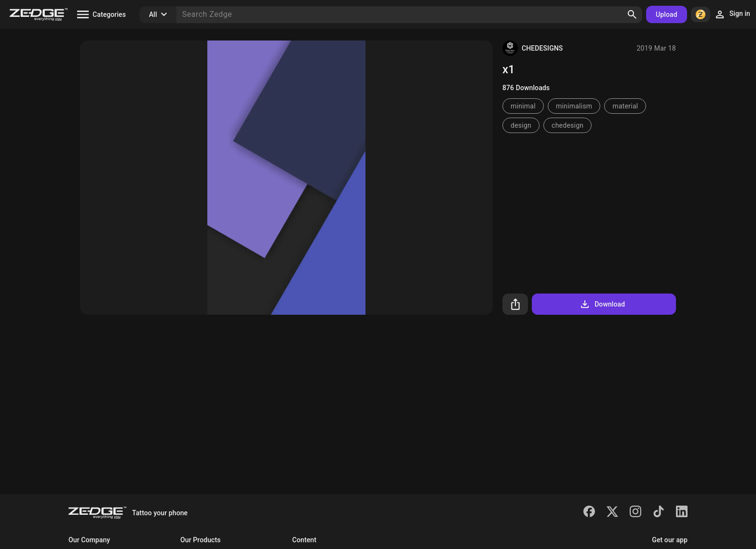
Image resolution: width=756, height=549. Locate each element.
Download (602, 304)
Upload (667, 14)
